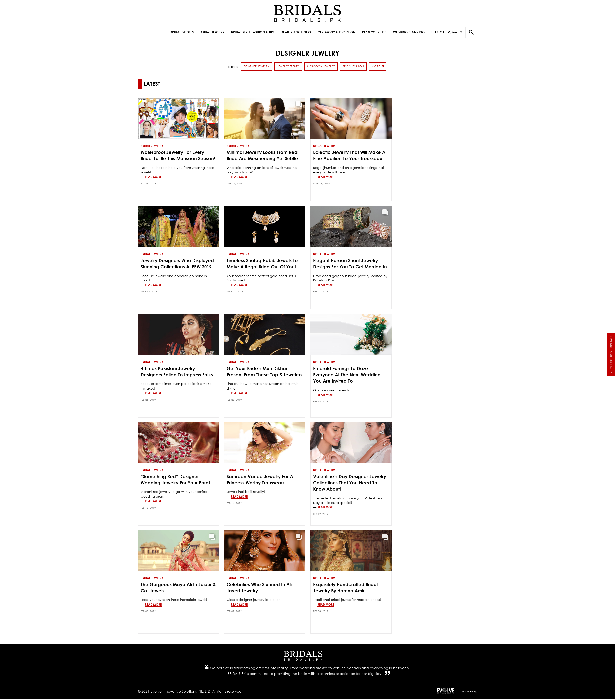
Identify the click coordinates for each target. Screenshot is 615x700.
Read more (153, 177)
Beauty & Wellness (297, 32)
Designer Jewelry (257, 67)
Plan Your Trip (372, 32)
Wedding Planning (405, 32)
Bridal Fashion (353, 67)
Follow (453, 32)
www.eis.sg (469, 692)
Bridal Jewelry (217, 32)
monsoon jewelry (321, 67)
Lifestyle (432, 32)
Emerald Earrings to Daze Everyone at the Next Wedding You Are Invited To (347, 375)
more (376, 67)
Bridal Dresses (188, 32)
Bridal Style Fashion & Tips (256, 32)
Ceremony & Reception (336, 32)
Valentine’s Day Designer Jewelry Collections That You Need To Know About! (350, 483)
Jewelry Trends (288, 67)
